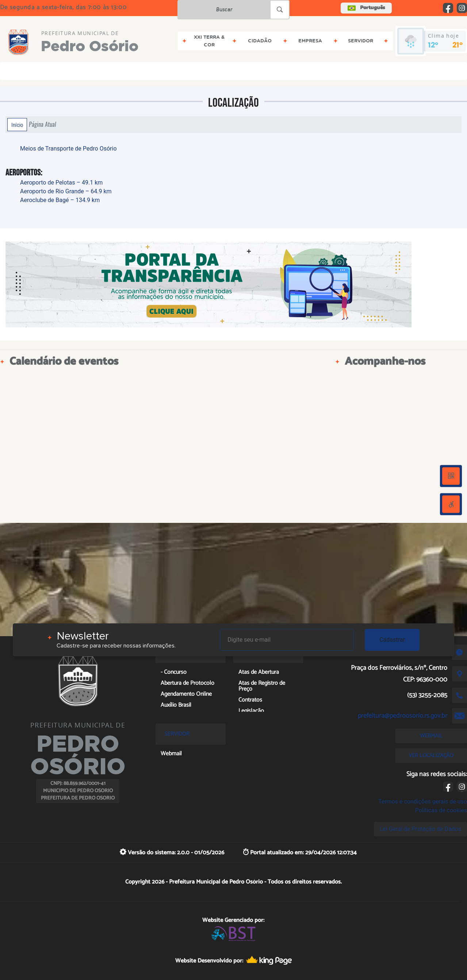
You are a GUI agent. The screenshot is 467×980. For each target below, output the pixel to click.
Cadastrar (392, 640)
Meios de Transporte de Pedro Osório (68, 149)
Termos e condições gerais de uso (423, 802)
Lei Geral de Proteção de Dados (420, 829)
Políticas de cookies (441, 810)
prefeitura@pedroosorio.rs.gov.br (403, 716)
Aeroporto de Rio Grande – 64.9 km (66, 191)
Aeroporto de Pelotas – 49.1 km (61, 183)
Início (17, 125)
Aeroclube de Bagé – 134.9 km (60, 200)
